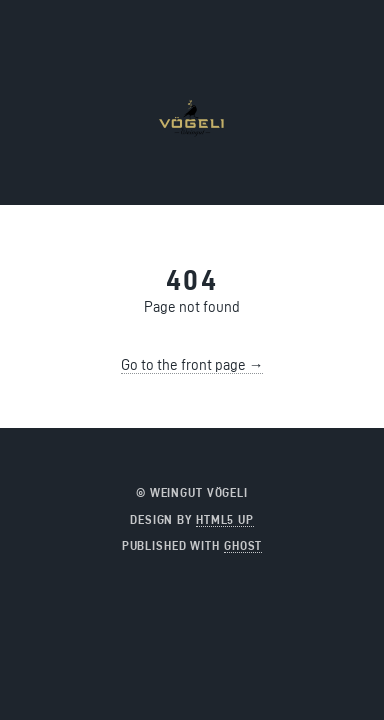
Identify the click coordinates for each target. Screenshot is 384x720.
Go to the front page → (192, 365)
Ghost (243, 545)
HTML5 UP (225, 519)
